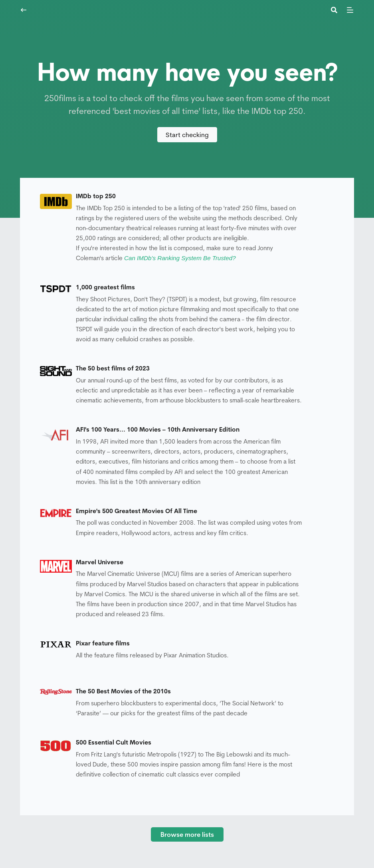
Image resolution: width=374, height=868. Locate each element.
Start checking (187, 135)
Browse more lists (187, 834)
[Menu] (350, 10)
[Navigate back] (24, 10)
